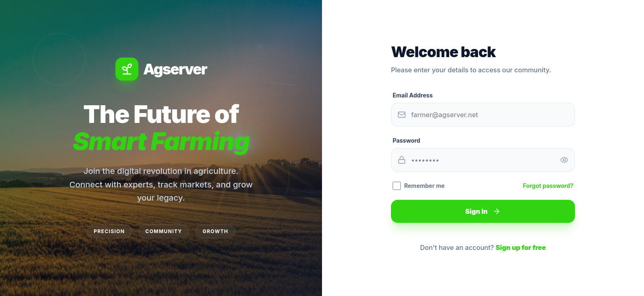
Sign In (483, 211)
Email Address (413, 95)
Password (406, 140)
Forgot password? (548, 186)
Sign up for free (521, 247)
